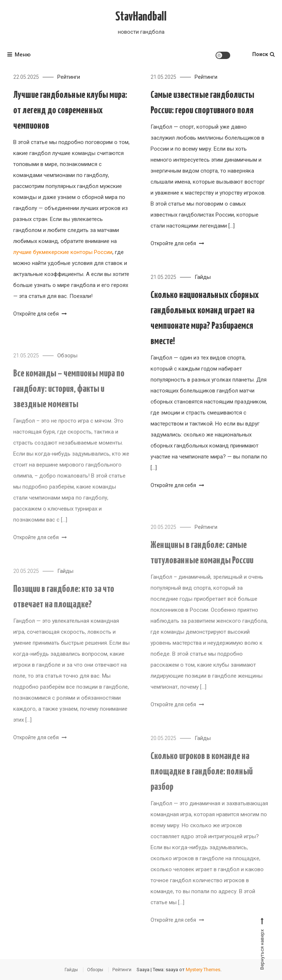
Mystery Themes (203, 970)
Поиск (263, 54)
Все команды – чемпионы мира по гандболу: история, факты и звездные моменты (69, 395)
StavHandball (141, 17)
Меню (19, 55)
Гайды (203, 277)
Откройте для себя (40, 314)
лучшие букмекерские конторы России (63, 252)
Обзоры (67, 361)
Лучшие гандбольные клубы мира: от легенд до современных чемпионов (70, 110)
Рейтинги (69, 77)
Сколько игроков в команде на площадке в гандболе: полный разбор (202, 777)
